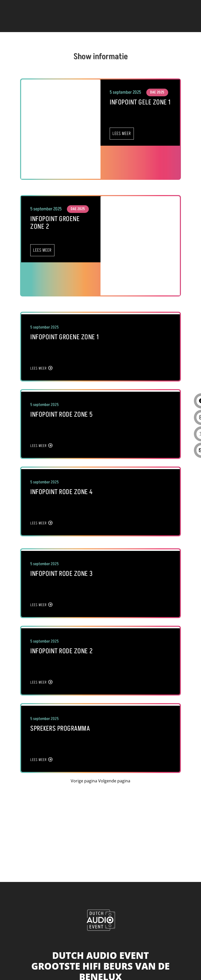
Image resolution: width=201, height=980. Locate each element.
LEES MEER (122, 134)
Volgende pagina (114, 781)
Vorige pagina (84, 781)
